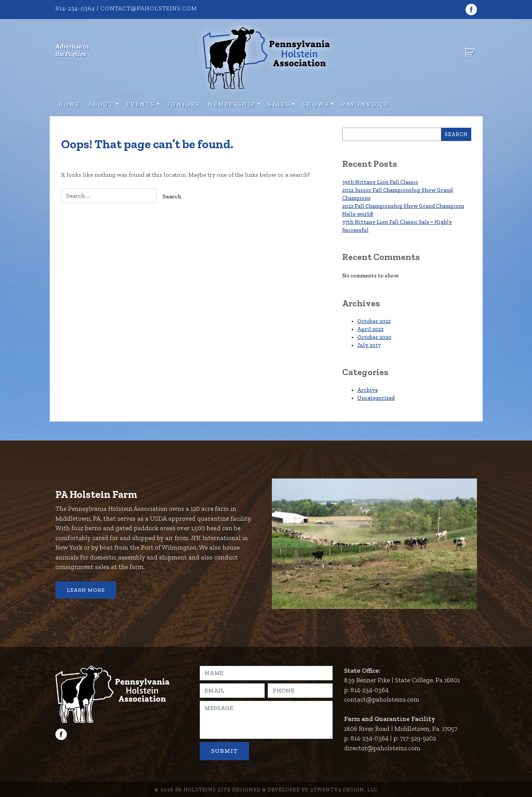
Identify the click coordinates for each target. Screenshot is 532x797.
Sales (279, 104)
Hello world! (358, 214)
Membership (232, 104)
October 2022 (374, 321)
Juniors (184, 104)
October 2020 (374, 337)
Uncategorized (376, 398)
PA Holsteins (196, 789)
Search (456, 134)
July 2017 (369, 345)
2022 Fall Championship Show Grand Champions (403, 206)
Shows (316, 104)
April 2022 (370, 329)
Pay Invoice (365, 104)
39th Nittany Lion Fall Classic (380, 182)
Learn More (86, 590)
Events (141, 104)
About (101, 104)
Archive (368, 390)
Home (69, 104)
